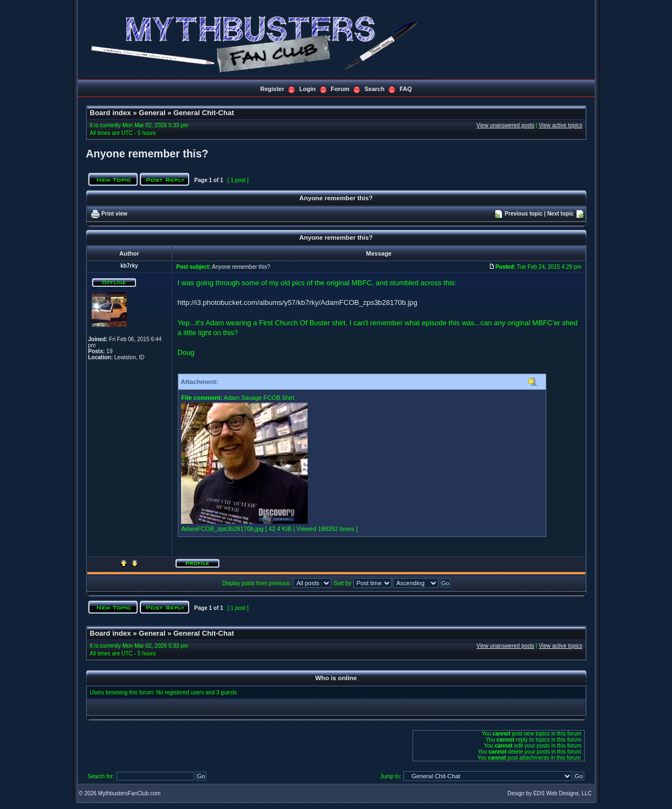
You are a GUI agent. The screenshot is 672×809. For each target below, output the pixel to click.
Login (308, 89)
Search (374, 89)
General (152, 113)
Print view (114, 214)
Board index (111, 113)
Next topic (560, 214)
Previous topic (524, 214)
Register (272, 89)
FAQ (406, 89)
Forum (340, 89)
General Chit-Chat (204, 113)
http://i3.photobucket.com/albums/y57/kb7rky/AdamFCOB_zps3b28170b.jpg (298, 302)
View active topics (560, 125)
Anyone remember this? (147, 154)
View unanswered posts (506, 125)
